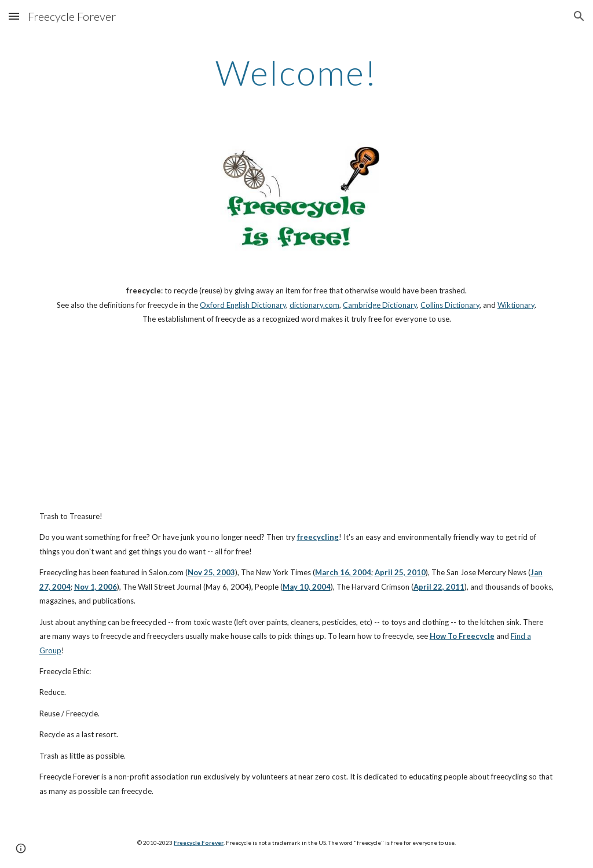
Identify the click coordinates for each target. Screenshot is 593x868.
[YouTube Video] (274, 418)
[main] (296, 72)
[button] (14, 16)
